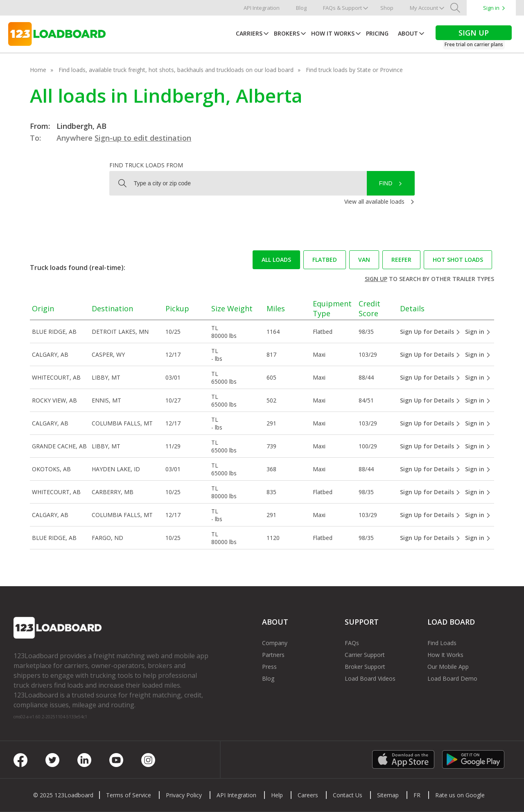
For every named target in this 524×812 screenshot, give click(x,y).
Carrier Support (365, 655)
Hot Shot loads (458, 260)
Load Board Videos (370, 678)
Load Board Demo (452, 678)
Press (269, 667)
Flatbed (325, 260)
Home (38, 70)
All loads (276, 260)
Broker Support (365, 667)
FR (417, 795)
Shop (387, 8)
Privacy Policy (184, 795)
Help (277, 795)
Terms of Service (129, 795)
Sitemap (388, 795)
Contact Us (348, 795)
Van (364, 260)
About (408, 33)
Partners (273, 655)
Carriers (249, 33)
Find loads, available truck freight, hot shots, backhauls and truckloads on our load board (176, 70)
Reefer (401, 260)
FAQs (352, 643)
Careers (308, 795)
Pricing (377, 33)
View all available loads (374, 201)
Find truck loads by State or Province (354, 70)
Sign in (491, 8)
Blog (301, 8)
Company (275, 643)
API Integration (262, 8)
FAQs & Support (342, 8)
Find (386, 183)
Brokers (287, 33)
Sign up (376, 279)
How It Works (333, 33)
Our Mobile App (448, 667)
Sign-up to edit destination (143, 138)
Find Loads (442, 643)
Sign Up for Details (430, 332)
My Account (424, 8)
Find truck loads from (146, 165)
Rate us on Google (460, 795)
